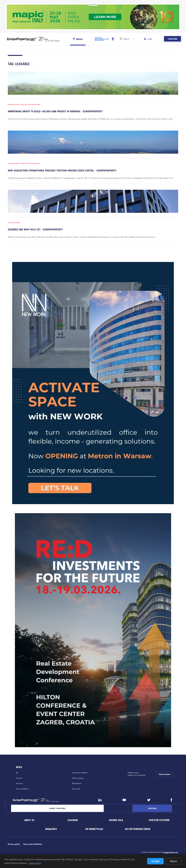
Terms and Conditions (33, 844)
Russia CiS (76, 789)
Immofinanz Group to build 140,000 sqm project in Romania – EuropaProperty (55, 111)
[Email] (57, 809)
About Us (30, 820)
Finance (19, 778)
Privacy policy (14, 844)
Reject (174, 861)
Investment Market (80, 773)
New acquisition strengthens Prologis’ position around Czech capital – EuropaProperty (62, 170)
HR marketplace (94, 829)
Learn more (35, 863)
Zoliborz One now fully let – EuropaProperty (35, 230)
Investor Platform (159, 820)
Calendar (73, 820)
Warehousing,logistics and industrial (136, 774)
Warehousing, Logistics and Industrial (24, 105)
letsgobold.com (171, 852)
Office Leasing (14, 223)
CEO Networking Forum (138, 829)
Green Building (22, 789)
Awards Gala (116, 820)
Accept (155, 861)
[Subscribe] (152, 809)
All (17, 773)
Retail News (77, 784)
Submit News (165, 774)
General (19, 784)
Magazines (51, 829)
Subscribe (172, 39)
